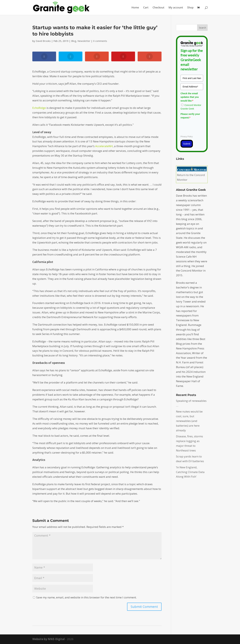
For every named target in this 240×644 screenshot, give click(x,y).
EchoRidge (39, 108)
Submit (187, 144)
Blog (74, 41)
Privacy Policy (187, 137)
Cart (146, 8)
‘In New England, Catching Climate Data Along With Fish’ (190, 472)
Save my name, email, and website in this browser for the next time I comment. (86, 597)
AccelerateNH (104, 146)
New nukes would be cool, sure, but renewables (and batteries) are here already (189, 421)
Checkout (158, 8)
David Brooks (43, 41)
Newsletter (84, 41)
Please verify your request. (190, 116)
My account (176, 8)
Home (135, 8)
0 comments (100, 41)
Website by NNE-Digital (49, 639)
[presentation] (205, 127)
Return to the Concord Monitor (192, 175)
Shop (190, 8)
